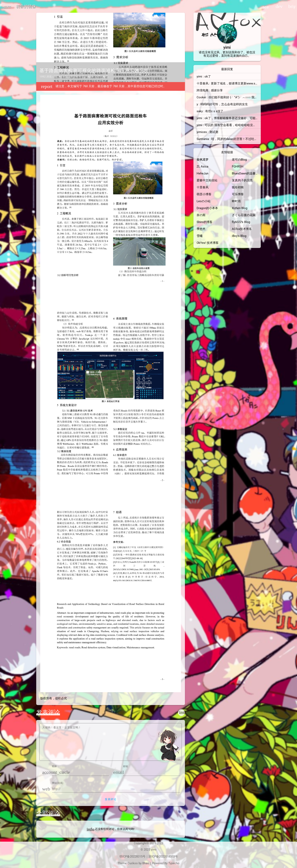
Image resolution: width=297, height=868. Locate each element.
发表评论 (110, 799)
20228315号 (138, 857)
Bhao (146, 863)
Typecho (174, 863)
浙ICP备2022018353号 (163, 857)
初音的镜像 (26, 6)
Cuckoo (133, 863)
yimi (154, 850)
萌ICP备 (125, 857)
